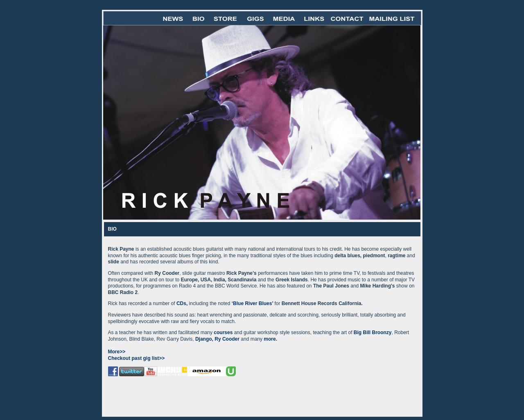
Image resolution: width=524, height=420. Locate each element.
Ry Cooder (228, 339)
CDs (181, 303)
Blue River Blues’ (254, 303)
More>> (117, 352)
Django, (204, 339)
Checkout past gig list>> (137, 358)
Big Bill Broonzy (373, 332)
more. (270, 339)
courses (223, 332)
